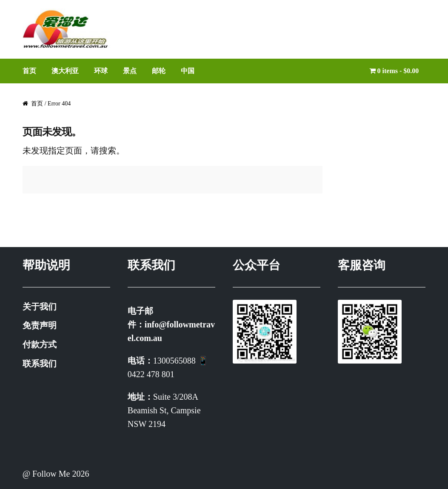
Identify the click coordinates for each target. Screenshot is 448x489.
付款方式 (40, 344)
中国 (188, 71)
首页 (29, 71)
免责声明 (40, 325)
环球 (101, 71)
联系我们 (40, 364)
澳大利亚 (65, 71)
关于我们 (40, 307)
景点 (130, 71)
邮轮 (159, 71)
